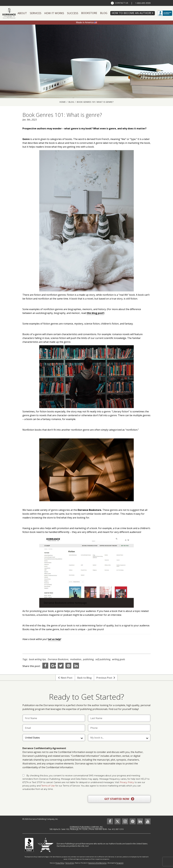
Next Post (65, 678)
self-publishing (103, 659)
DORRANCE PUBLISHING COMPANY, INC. (87, 827)
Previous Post (106, 678)
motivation (76, 659)
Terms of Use (48, 786)
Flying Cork (120, 863)
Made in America (85, 22)
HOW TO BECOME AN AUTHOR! (131, 13)
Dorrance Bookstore (58, 659)
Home (63, 102)
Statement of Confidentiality (97, 863)
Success (73, 13)
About (22, 13)
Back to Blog (84, 678)
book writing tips (37, 659)
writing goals (119, 659)
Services (36, 13)
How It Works (54, 13)
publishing (88, 659)
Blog (104, 13)
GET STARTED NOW (119, 799)
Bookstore (89, 13)
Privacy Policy (127, 782)
